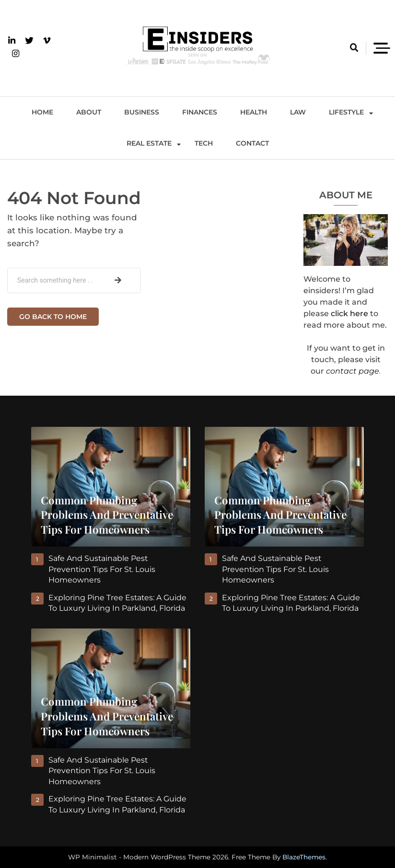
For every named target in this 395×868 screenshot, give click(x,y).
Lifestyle (346, 112)
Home (42, 112)
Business (142, 112)
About (89, 112)
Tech (204, 143)
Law (298, 112)
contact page (353, 371)
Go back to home (53, 317)
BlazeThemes (304, 857)
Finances (200, 112)
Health (254, 112)
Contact (252, 143)
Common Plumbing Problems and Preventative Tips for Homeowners (107, 515)
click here (349, 314)
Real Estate (149, 143)
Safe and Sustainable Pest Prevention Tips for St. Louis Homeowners (102, 569)
